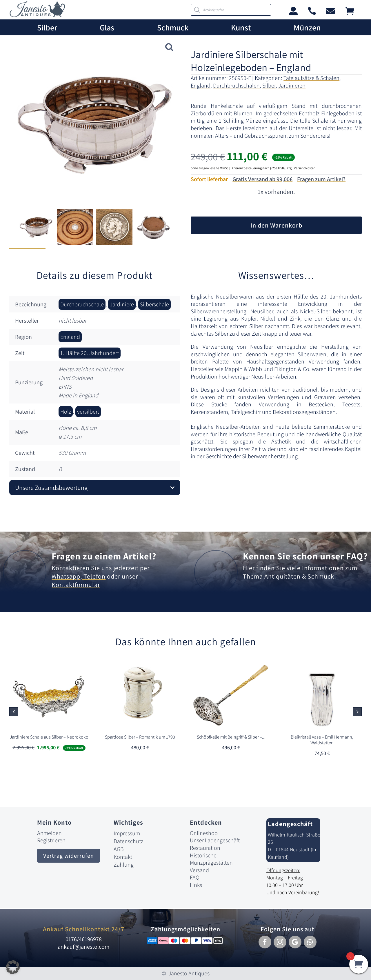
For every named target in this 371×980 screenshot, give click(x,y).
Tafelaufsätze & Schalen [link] (311, 78)
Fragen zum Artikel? (321, 179)
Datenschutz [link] (128, 841)
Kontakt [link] (123, 857)
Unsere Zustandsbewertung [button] (51, 488)
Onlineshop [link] (204, 833)
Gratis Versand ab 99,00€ (262, 179)
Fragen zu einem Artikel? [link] (104, 556)
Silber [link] (47, 28)
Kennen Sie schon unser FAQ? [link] (305, 556)
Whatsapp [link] (66, 576)
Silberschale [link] (154, 304)
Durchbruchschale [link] (82, 304)
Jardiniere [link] (122, 304)
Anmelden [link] (49, 833)
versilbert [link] (88, 412)
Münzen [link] (307, 28)
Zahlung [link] (124, 865)
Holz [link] (66, 412)
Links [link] (196, 885)
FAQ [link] (195, 877)
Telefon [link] (94, 576)
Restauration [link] (205, 848)
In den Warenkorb (276, 225)
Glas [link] (107, 28)
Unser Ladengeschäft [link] (215, 840)
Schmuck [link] (173, 28)
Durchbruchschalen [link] (236, 86)
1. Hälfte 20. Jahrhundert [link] (90, 353)
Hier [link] (249, 568)
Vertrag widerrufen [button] (69, 856)
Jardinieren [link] (292, 86)
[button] (357, 712)
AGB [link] (119, 849)
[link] (37, 16)
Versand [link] (199, 870)
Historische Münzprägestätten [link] (211, 859)
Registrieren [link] (51, 840)
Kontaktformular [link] (76, 585)
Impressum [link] (127, 833)
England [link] (201, 86)
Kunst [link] (241, 28)
